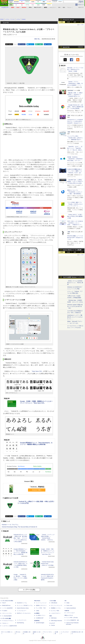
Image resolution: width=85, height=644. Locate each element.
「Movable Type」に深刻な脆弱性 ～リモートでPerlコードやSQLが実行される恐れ (75, 181)
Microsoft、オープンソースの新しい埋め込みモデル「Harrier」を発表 (75, 69)
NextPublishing (20, 623)
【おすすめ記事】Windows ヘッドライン (73, 277)
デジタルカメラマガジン (8, 621)
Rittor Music (37, 601)
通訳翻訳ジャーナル (56, 608)
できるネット (5, 623)
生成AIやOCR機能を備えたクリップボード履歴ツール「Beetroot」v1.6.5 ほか (75, 171)
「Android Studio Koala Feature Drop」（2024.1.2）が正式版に (48, 564)
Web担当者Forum (6, 605)
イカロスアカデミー (56, 613)
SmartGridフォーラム (22, 603)
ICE (65, 601)
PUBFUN (67, 611)
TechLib (53, 625)
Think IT (4, 603)
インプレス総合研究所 (7, 608)
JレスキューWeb (55, 611)
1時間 (62, 22)
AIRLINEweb (54, 603)
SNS (59, 7)
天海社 (68, 603)
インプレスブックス (22, 620)
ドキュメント (53, 7)
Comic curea (69, 605)
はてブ (32, 44)
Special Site (66, 47)
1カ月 (81, 22)
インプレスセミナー (22, 611)
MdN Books (54, 618)
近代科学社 (37, 621)
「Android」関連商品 (37, 487)
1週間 (75, 22)
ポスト (10, 44)
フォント (69, 7)
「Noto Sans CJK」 (37, 371)
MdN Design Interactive (57, 621)
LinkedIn (49, 44)
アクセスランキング (68, 20)
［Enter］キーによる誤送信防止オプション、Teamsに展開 (75, 283)
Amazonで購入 (37, 490)
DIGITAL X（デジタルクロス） (24, 613)
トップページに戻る (29, 590)
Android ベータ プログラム (10, 525)
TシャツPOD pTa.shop (72, 618)
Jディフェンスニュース (57, 605)
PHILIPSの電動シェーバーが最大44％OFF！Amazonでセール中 (75, 238)
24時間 (68, 22)
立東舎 (38, 611)
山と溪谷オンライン (41, 615)
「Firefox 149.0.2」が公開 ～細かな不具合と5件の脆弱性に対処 (75, 216)
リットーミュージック (41, 603)
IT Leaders (5, 611)
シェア (23, 44)
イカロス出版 (53, 601)
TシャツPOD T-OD (41, 608)
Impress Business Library (23, 608)
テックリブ (52, 623)
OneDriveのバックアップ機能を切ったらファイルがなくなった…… (75, 317)
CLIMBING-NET (40, 618)
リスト (15, 44)
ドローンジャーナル (7, 613)
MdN (51, 616)
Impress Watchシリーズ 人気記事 (72, 250)
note (40, 44)
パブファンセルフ (71, 613)
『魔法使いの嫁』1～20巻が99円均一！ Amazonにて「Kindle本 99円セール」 (75, 94)
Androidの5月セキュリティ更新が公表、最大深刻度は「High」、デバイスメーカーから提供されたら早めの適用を (20, 538)
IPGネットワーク (69, 615)
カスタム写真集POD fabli (73, 620)
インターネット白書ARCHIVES (9, 626)
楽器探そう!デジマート (41, 605)
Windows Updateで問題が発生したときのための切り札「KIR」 (75, 306)
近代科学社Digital (40, 623)
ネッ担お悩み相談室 (7, 616)
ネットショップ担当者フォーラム (25, 605)
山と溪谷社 (37, 613)
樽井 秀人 (37, 39)
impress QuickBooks (71, 608)
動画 (64, 7)
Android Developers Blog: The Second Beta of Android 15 (19, 527)
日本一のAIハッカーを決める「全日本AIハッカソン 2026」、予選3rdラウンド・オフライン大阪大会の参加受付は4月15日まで (75, 225)
